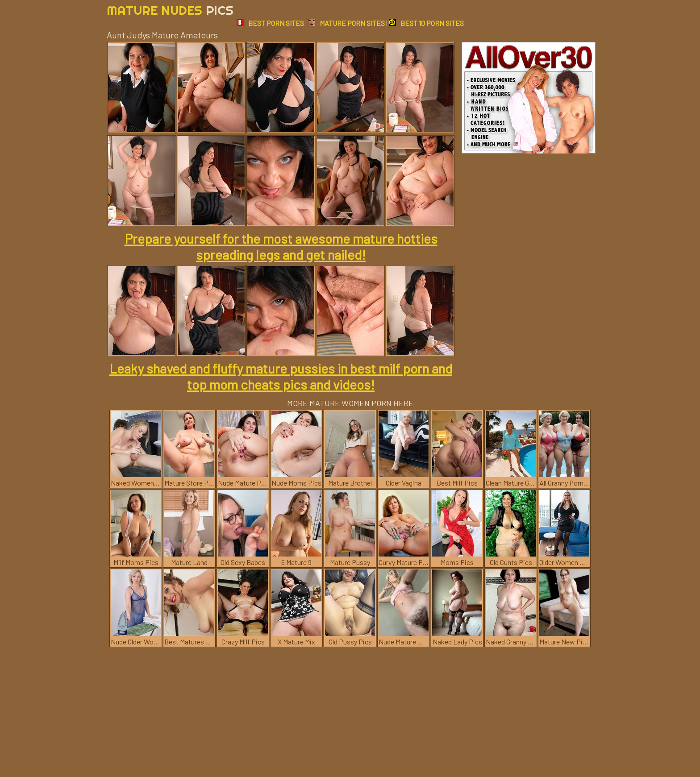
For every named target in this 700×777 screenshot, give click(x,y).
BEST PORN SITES (270, 23)
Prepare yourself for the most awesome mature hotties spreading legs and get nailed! (281, 246)
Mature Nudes (170, 10)
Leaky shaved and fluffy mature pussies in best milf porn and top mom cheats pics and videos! (281, 376)
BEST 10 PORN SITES (426, 23)
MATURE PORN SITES (346, 23)
